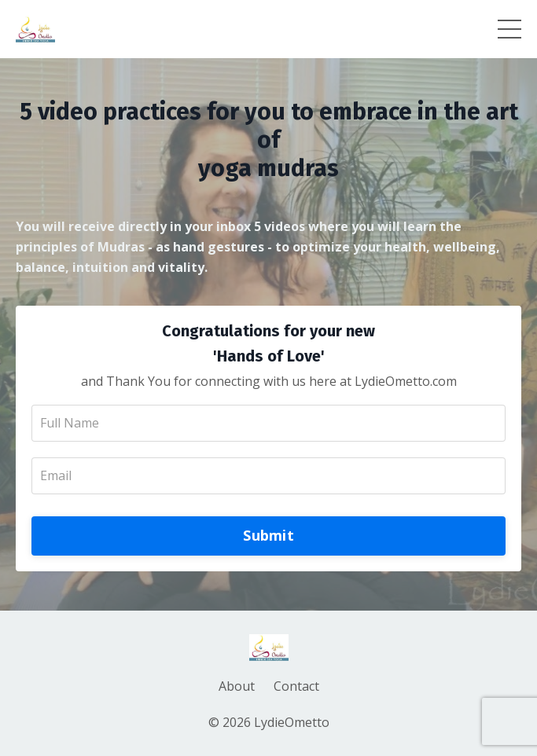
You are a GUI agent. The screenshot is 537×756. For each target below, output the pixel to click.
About (237, 686)
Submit (268, 535)
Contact (296, 686)
